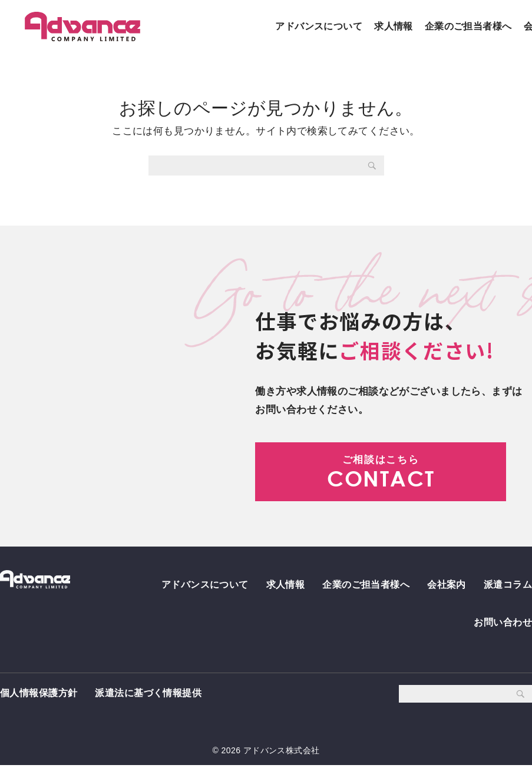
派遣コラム (508, 584)
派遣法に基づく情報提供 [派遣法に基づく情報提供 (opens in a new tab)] (148, 696)
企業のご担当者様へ (468, 26)
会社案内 (447, 584)
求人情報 (394, 26)
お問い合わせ (503, 623)
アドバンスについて (319, 26)
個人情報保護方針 (39, 696)
